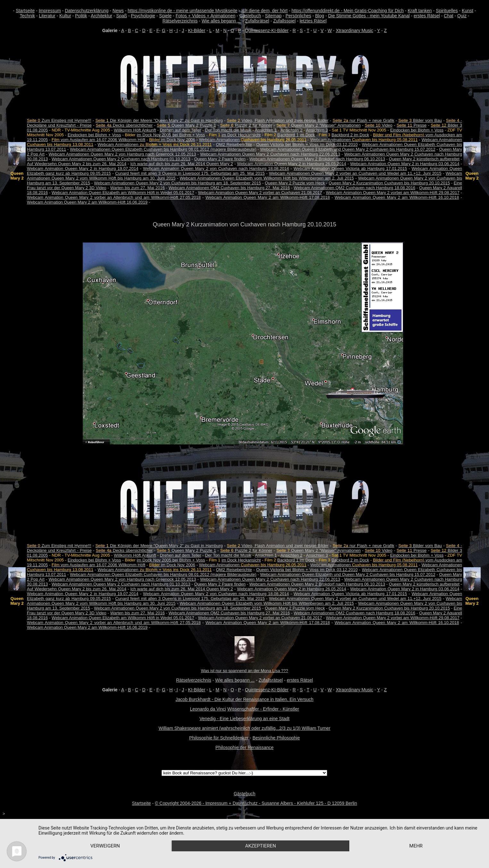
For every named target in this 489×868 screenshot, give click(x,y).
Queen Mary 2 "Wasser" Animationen (319, 125)
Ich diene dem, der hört (264, 11)
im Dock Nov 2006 (172, 140)
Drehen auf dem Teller (181, 130)
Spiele (166, 16)
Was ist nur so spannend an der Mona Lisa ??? (244, 671)
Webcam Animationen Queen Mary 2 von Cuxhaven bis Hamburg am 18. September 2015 (177, 183)
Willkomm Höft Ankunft (135, 130)
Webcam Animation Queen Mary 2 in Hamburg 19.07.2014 (83, 169)
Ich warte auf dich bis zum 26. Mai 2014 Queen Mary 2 (182, 164)
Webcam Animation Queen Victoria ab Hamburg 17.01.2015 (350, 169)
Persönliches (298, 16)
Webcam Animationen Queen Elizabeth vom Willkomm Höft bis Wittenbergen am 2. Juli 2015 (267, 178)
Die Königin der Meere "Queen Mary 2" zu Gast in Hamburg (159, 120)
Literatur (47, 16)
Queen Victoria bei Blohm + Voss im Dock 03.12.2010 (307, 144)
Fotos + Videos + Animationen (206, 16)
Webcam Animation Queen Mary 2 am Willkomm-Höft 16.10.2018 (397, 197)
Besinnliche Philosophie (276, 738)
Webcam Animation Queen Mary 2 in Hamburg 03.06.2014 (405, 164)
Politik (81, 16)
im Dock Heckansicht (241, 135)
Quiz (462, 16)
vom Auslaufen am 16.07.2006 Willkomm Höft (98, 140)
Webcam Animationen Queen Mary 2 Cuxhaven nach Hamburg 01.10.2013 (121, 159)
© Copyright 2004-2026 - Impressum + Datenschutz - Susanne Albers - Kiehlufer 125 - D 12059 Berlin (256, 803)
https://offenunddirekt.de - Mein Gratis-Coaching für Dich (348, 11)
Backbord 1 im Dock (296, 135)
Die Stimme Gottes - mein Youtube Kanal (369, 16)
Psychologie (143, 16)
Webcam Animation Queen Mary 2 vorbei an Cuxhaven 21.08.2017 (260, 193)
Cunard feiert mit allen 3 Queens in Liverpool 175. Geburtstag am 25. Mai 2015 (190, 173)
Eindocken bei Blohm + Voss (417, 130)
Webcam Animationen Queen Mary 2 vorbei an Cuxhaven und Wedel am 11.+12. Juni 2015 (355, 173)
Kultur (65, 16)
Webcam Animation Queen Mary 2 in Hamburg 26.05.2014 (292, 164)
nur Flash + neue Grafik (363, 120)
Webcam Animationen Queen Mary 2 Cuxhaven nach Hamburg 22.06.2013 (270, 154)
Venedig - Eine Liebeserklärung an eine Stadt (245, 719)
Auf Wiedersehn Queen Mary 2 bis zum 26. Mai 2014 (77, 164)
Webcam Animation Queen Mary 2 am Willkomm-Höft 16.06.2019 (87, 202)
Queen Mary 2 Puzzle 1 (186, 125)
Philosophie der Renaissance (244, 747)
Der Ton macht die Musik (228, 130)
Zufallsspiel (284, 21)
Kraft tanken (420, 11)
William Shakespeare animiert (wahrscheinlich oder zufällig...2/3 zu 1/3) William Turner (244, 728)
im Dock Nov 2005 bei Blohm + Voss (171, 135)
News (118, 11)
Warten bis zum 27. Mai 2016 (137, 188)
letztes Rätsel (313, 21)
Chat (449, 16)
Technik (27, 16)
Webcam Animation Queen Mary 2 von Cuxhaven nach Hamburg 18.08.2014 (216, 169)
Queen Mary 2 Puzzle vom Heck (295, 183)
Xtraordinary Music (355, 30)
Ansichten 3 (317, 130)
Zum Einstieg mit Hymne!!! (59, 120)
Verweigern (105, 846)
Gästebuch (250, 16)
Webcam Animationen (253, 140)
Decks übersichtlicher (124, 125)
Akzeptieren (261, 846)
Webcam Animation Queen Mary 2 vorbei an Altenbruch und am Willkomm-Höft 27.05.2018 (114, 197)
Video (379, 125)
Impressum (50, 11)
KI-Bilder (197, 30)
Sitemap (273, 16)
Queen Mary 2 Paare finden (220, 159)
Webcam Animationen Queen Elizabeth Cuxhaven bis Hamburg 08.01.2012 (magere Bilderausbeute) (163, 149)
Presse (412, 125)
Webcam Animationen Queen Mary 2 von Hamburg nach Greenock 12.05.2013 (122, 154)
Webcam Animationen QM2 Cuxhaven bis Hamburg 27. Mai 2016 (229, 188)
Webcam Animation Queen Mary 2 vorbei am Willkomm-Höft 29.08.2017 (393, 193)
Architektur (101, 16)
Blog (320, 16)
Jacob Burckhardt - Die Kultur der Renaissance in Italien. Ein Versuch (244, 699)
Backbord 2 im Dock (350, 135)
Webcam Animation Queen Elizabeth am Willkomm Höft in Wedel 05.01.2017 (123, 193)
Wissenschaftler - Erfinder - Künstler (263, 709)
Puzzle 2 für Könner (246, 125)
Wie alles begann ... (221, 21)
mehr (416, 846)
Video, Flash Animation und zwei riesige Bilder (278, 120)
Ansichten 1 (266, 130)
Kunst (468, 11)
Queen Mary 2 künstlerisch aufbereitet (424, 159)
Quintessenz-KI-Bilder (267, 30)
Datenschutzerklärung (87, 11)
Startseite (25, 11)
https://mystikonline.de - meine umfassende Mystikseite (183, 11)
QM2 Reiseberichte (234, 144)
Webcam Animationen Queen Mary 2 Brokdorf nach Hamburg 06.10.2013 (317, 159)
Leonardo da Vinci (208, 709)
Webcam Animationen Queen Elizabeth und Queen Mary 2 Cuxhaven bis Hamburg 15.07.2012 (348, 149)
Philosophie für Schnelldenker (219, 738)
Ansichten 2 (291, 130)
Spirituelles (447, 11)
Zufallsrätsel (257, 21)
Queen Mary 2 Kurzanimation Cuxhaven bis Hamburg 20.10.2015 (389, 183)
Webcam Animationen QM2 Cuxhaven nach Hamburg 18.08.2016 (355, 188)
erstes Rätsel (427, 16)
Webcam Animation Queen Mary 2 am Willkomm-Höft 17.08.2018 (268, 197)
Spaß (122, 16)
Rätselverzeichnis (180, 21)
